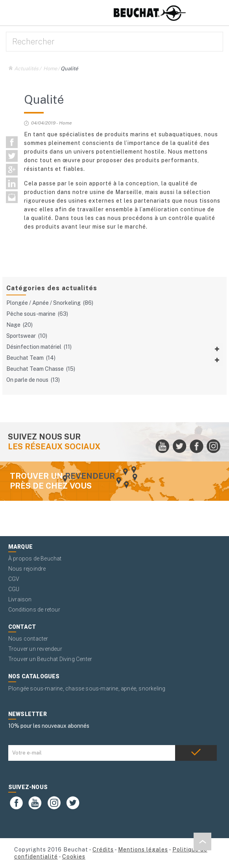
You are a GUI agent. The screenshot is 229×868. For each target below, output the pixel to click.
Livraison (20, 599)
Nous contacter (28, 639)
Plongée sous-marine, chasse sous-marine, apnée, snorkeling (87, 689)
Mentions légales (143, 850)
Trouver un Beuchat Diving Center (50, 659)
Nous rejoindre (27, 569)
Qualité (69, 69)
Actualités (26, 69)
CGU (14, 589)
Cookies (74, 857)
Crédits (103, 850)
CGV (14, 579)
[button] (202, 841)
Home (50, 69)
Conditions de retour (34, 610)
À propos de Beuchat (35, 559)
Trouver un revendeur (35, 649)
